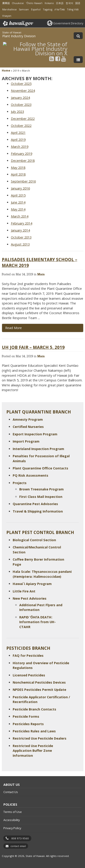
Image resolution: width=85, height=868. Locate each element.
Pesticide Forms (26, 716)
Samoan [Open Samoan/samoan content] (24, 9)
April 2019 (18, 140)
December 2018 (23, 161)
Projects (20, 483)
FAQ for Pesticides (28, 656)
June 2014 (18, 202)
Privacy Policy (12, 828)
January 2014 (20, 230)
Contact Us (11, 792)
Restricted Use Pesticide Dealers (40, 738)
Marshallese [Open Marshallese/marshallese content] (10, 9)
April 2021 (18, 133)
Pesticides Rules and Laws (34, 731)
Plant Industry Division (19, 36)
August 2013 (20, 244)
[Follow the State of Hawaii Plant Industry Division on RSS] (52, 59)
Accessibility (12, 820)
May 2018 (18, 168)
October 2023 (21, 105)
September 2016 (23, 181)
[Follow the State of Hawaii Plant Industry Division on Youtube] (64, 59)
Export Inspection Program (35, 434)
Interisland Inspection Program (38, 449)
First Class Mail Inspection (41, 497)
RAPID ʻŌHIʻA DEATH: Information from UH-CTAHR (38, 622)
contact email (18, 846)
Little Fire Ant (24, 591)
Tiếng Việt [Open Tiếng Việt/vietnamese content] (73, 9)
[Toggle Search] (78, 36)
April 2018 (18, 174)
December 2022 (23, 119)
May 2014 (18, 209)
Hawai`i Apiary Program (32, 584)
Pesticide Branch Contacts (34, 709)
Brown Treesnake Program (41, 489)
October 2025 (21, 84)
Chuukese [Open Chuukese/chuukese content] (18, 3)
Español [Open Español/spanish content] (36, 9)
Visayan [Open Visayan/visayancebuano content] (7, 16)
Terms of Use (13, 812)
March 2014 (20, 216)
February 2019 (22, 154)
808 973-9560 (20, 838)
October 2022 (21, 126)
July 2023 (17, 112)
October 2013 (21, 237)
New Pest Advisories (30, 598)
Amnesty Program (28, 419)
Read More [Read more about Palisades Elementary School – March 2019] (13, 328)
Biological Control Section (34, 540)
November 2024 (23, 91)
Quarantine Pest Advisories (35, 504)
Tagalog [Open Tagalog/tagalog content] (48, 9)
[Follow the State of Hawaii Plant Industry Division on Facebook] (58, 59)
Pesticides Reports (28, 724)
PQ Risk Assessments (30, 475)
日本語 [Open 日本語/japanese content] (60, 3)
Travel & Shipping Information (38, 511)
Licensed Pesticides (29, 675)
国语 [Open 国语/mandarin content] (78, 3)
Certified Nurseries (28, 427)
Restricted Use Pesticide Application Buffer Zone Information (33, 751)
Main (41, 274)
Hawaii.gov (18, 23)
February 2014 (22, 223)
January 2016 (20, 188)
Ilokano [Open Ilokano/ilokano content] (49, 3)
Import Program (26, 441)
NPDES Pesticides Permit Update (39, 690)
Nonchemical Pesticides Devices (39, 682)
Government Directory (68, 23)
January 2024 (20, 98)
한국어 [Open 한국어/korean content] (69, 3)
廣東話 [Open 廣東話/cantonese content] (6, 3)
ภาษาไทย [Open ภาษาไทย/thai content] (59, 9)
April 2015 (18, 195)
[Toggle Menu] (78, 60)
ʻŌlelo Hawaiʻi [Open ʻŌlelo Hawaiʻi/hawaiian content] (34, 3)
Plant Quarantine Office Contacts (40, 468)
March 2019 (20, 147)
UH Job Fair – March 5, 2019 (33, 347)
